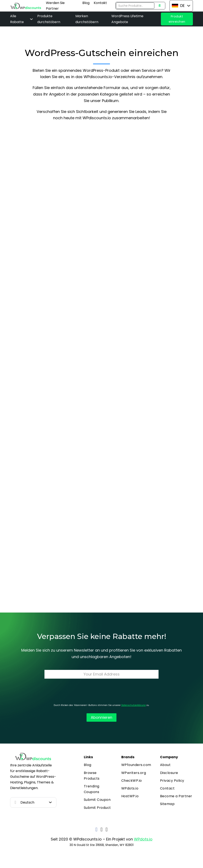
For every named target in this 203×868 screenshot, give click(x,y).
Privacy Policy (172, 781)
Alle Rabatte (17, 19)
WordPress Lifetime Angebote (127, 19)
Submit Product (97, 808)
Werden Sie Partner (55, 6)
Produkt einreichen (177, 19)
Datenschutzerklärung (134, 705)
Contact (167, 788)
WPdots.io (130, 788)
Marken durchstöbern (87, 19)
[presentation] (101, 691)
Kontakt (100, 3)
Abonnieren (101, 717)
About (165, 765)
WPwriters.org (134, 773)
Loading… (101, 359)
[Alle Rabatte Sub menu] (31, 19)
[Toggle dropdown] (189, 6)
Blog (86, 3)
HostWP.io (130, 796)
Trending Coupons (92, 789)
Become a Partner (176, 796)
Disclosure (169, 773)
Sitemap (167, 804)
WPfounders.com (136, 765)
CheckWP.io (132, 781)
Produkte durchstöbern (49, 19)
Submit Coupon (97, 800)
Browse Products (92, 776)
